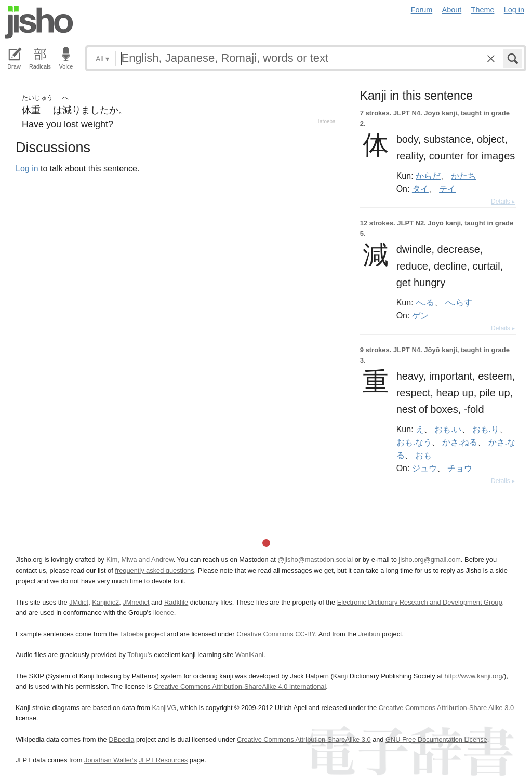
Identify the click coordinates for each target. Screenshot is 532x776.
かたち (463, 176)
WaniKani (249, 655)
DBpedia (121, 739)
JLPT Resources (163, 760)
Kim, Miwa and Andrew (139, 560)
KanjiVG (164, 708)
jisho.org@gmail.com (430, 560)
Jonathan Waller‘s (110, 760)
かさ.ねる (460, 442)
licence (164, 613)
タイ (420, 189)
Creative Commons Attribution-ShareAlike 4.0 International (240, 686)
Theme (483, 10)
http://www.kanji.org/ (475, 676)
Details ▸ (503, 202)
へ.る (425, 302)
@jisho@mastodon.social (315, 560)
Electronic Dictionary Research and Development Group (420, 602)
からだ (428, 176)
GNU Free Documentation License (436, 739)
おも (423, 455)
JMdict (79, 602)
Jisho (39, 22)
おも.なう (414, 442)
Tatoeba (326, 121)
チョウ (460, 468)
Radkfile (176, 602)
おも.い (448, 429)
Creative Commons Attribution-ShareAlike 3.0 (304, 739)
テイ (447, 189)
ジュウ (424, 468)
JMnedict (136, 602)
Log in (514, 10)
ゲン (420, 315)
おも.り (486, 429)
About (452, 10)
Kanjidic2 (105, 602)
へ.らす (459, 302)
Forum (422, 10)
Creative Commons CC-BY (276, 634)
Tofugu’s (139, 655)
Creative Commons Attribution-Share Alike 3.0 (446, 708)
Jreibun (369, 634)
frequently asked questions (154, 571)
